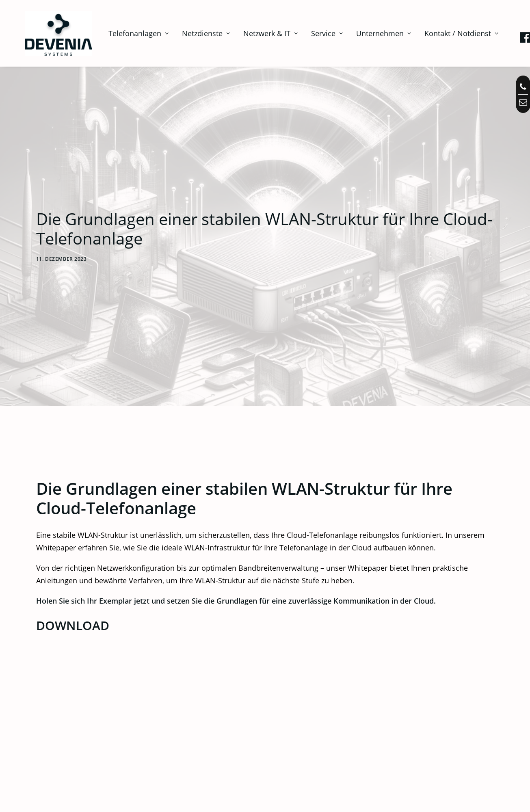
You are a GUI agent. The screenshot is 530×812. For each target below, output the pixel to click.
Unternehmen (362, 33)
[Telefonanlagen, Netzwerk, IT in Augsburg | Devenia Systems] (48, 33)
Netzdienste (185, 33)
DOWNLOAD (73, 552)
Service (306, 33)
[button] (505, 35)
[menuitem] (117, 33)
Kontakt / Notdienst (440, 33)
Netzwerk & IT (249, 33)
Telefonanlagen (117, 33)
